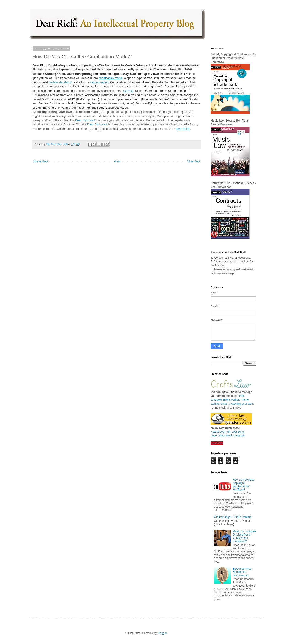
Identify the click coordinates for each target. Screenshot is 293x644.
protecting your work (241, 404)
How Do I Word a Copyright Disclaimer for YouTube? (243, 485)
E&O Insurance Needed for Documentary (242, 572)
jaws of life (183, 129)
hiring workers (232, 400)
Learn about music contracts (228, 436)
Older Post (193, 162)
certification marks (111, 78)
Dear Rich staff (85, 120)
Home (117, 162)
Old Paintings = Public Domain (233, 517)
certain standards (60, 82)
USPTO (128, 91)
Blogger (162, 633)
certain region (99, 82)
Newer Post (41, 162)
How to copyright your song (227, 432)
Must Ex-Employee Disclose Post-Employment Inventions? (244, 536)
